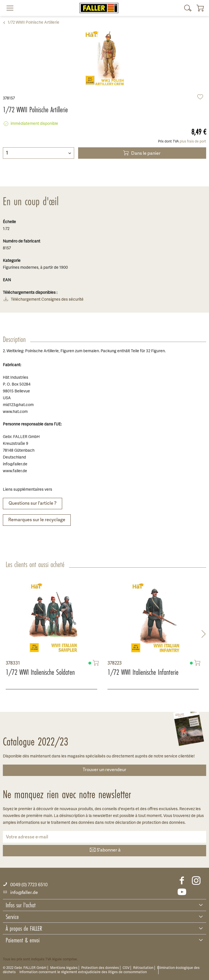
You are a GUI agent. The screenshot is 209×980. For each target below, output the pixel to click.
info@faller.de (20, 893)
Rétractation (143, 968)
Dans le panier (141, 153)
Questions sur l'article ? (33, 504)
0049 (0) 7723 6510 (25, 885)
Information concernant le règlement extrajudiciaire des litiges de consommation (83, 972)
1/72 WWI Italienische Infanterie (143, 672)
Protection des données (100, 968)
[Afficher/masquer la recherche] (188, 8)
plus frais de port (193, 141)
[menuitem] (8, 8)
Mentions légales (64, 968)
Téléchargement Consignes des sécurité (43, 300)
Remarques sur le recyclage (37, 520)
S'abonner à (105, 850)
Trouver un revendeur (104, 770)
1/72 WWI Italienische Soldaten (40, 672)
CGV (126, 968)
